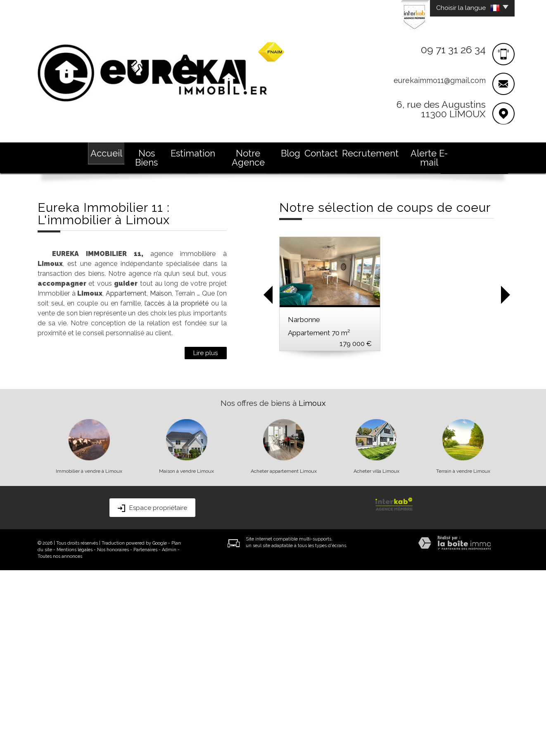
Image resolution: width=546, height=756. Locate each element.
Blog (291, 153)
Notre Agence (248, 158)
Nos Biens (146, 158)
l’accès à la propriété (177, 489)
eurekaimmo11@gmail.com (440, 80)
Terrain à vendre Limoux (463, 657)
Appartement (126, 479)
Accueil (106, 153)
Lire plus (206, 539)
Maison (161, 479)
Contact (321, 153)
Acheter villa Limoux (376, 657)
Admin (169, 736)
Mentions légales (75, 736)
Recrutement (370, 153)
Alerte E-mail (429, 158)
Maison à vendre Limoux (186, 657)
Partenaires (145, 736)
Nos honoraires (113, 736)
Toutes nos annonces (60, 742)
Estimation (193, 153)
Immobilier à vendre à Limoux (89, 657)
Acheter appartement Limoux (284, 657)
